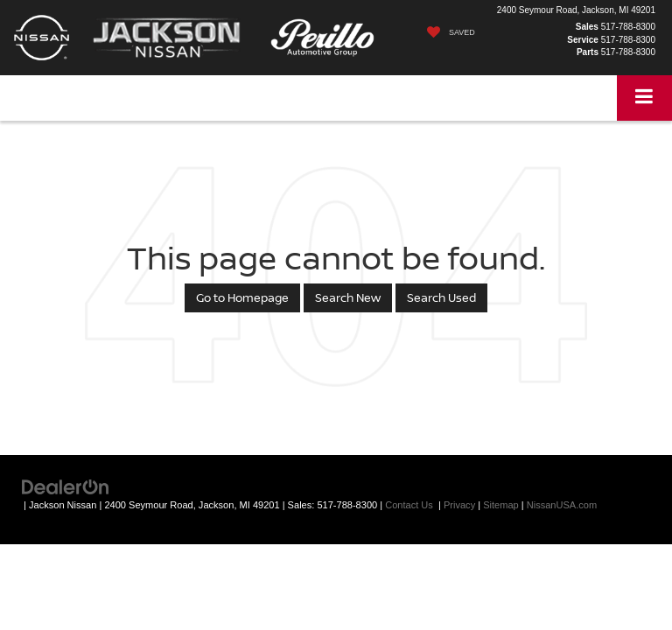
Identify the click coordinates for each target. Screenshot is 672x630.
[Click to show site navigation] (644, 98)
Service (583, 40)
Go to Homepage (242, 297)
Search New (348, 297)
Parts (588, 52)
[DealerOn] (66, 486)
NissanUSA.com (562, 505)
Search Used (441, 297)
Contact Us (409, 505)
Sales (587, 27)
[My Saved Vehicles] (447, 32)
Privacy (459, 505)
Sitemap (501, 505)
